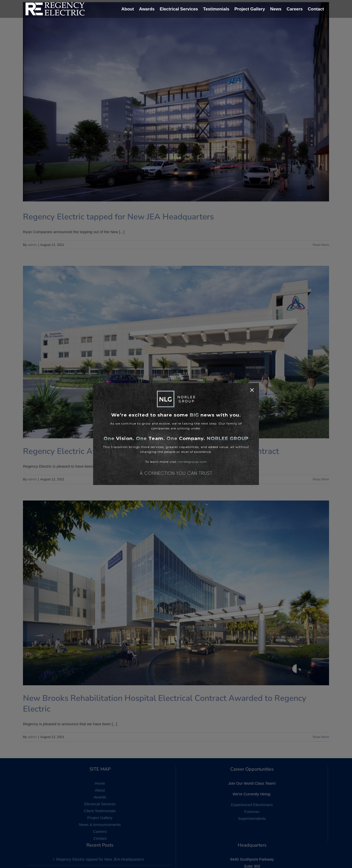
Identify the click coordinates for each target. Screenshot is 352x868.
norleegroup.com (192, 462)
